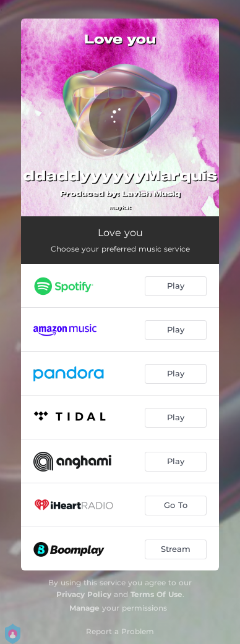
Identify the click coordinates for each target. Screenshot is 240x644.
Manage (84, 608)
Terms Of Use (156, 594)
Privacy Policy (84, 594)
